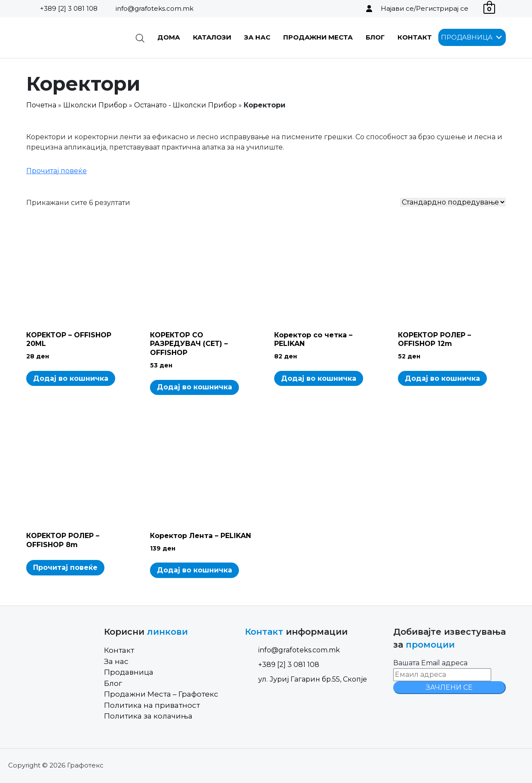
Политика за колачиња (148, 716)
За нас (257, 37)
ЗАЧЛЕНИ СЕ (449, 687)
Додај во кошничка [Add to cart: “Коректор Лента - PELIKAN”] (194, 570)
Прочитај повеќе (57, 171)
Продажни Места (318, 37)
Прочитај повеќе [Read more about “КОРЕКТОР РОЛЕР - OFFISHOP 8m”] (65, 567)
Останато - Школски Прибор (185, 105)
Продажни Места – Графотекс (161, 694)
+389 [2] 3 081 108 (69, 8)
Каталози (212, 37)
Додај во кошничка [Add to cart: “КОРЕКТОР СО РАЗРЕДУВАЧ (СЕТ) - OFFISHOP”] (194, 387)
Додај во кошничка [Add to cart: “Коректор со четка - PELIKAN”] (319, 378)
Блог (375, 37)
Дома (169, 37)
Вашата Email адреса (430, 663)
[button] (467, 37)
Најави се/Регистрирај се (425, 8)
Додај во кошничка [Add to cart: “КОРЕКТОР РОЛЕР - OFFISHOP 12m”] (442, 378)
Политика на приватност (152, 705)
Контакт (415, 37)
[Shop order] (453, 202)
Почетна (41, 105)
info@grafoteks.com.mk (154, 8)
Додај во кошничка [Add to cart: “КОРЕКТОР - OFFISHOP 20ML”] (71, 378)
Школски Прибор (95, 105)
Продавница (129, 672)
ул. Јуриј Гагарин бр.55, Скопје (306, 679)
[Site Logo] (70, 38)
